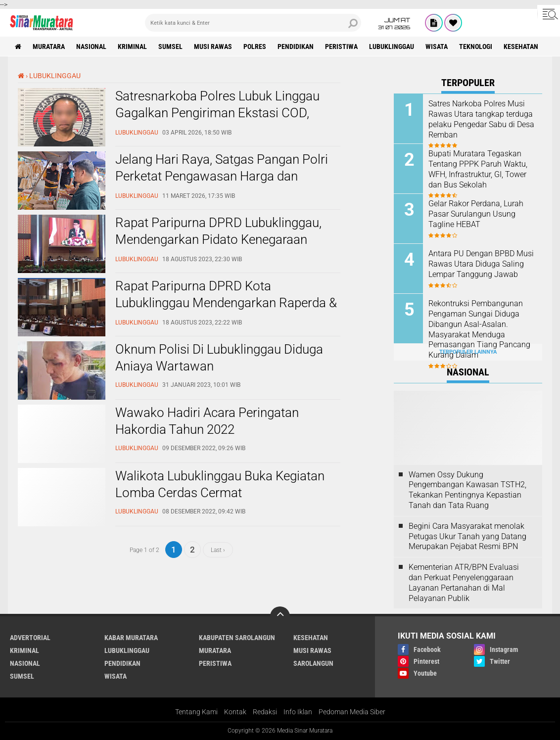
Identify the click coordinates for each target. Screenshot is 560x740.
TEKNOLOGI (476, 46)
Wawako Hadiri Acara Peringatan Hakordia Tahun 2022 (207, 421)
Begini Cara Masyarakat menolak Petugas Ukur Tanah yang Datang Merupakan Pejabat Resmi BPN (467, 536)
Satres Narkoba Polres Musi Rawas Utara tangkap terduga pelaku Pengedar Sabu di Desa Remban (481, 119)
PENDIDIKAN (296, 46)
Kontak (235, 712)
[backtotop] (280, 616)
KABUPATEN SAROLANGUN (237, 638)
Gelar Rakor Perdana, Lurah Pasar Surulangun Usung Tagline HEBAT (476, 214)
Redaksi (265, 712)
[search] (253, 23)
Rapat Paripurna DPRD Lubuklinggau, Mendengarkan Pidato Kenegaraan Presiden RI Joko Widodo (218, 239)
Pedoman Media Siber (352, 712)
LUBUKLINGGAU (392, 46)
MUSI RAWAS (213, 46)
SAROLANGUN (313, 663)
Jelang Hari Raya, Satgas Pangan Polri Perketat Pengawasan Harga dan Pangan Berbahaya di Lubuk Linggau (222, 176)
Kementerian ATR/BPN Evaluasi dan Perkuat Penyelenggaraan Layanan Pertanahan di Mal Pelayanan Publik (464, 582)
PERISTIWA (341, 46)
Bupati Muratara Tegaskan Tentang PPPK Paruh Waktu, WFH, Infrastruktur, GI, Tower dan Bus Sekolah (478, 169)
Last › (218, 550)
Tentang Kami (196, 712)
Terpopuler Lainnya (468, 352)
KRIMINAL (132, 46)
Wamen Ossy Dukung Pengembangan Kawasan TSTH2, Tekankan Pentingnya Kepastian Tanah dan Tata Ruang (467, 490)
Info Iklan (298, 712)
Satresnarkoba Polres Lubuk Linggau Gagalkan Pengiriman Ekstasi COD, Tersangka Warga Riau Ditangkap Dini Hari (220, 121)
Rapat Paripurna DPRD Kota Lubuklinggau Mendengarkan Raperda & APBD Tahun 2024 (226, 303)
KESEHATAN (521, 46)
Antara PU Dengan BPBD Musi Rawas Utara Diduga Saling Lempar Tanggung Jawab (481, 264)
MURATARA (49, 46)
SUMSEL (170, 46)
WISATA (437, 46)
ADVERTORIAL (30, 638)
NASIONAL (91, 46)
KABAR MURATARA (131, 638)
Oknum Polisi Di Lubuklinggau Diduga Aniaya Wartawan (219, 358)
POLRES (255, 46)
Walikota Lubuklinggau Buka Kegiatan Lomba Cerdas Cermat (220, 484)
